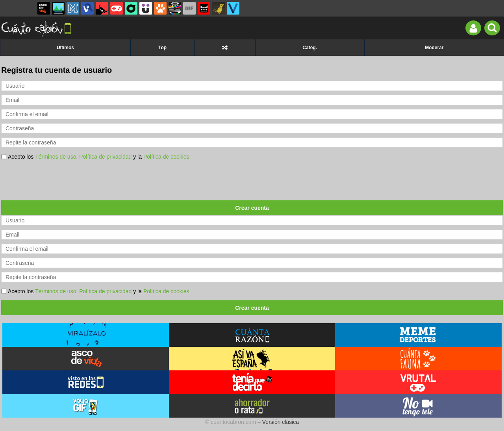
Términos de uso (56, 157)
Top (162, 48)
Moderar (434, 48)
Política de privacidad (105, 157)
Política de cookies (166, 157)
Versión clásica (281, 422)
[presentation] (61, 181)
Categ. (310, 48)
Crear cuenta (252, 208)
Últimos (65, 48)
